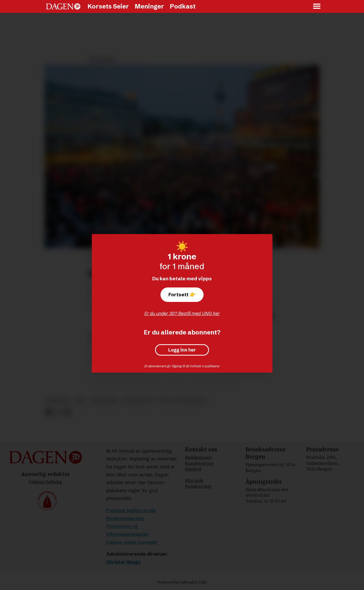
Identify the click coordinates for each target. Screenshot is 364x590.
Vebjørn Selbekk (45, 482)
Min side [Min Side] (194, 481)
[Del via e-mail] (67, 412)
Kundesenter (198, 486)
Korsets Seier (108, 6)
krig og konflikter (183, 401)
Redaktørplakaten (125, 518)
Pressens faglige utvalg (131, 510)
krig (80, 401)
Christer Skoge (123, 562)
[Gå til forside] (63, 6)
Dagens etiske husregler (132, 542)
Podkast (183, 6)
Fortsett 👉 (182, 294)
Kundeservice (199, 463)
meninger (58, 401)
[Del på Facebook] (49, 412)
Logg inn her (182, 350)
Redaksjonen (199, 457)
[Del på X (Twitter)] (58, 412)
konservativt (139, 401)
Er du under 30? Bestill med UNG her (182, 313)
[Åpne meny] (317, 7)
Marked (193, 469)
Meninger (149, 6)
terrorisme (104, 401)
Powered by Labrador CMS (182, 582)
